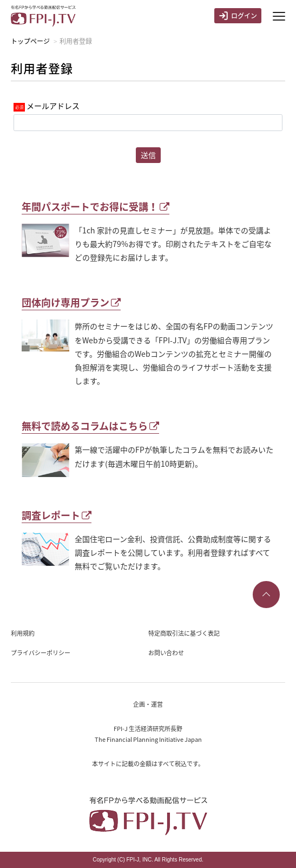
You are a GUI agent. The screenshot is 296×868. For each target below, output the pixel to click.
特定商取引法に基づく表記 (184, 633)
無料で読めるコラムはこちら (90, 426)
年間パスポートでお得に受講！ (96, 207)
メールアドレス (53, 106)
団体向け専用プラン (71, 302)
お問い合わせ (166, 653)
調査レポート (57, 515)
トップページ (30, 41)
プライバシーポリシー (41, 653)
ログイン (238, 16)
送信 (148, 155)
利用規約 (23, 633)
